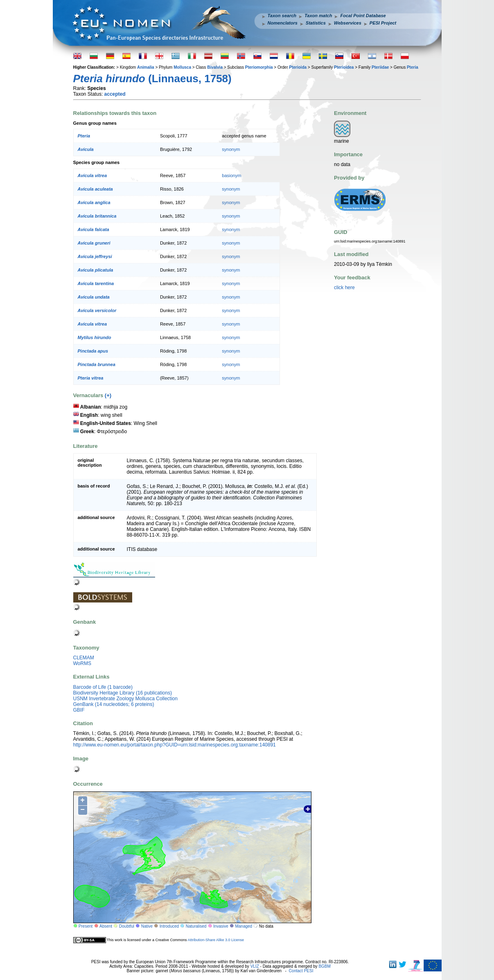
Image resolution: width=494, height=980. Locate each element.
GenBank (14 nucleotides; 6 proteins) (114, 704)
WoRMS (82, 663)
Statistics (316, 23)
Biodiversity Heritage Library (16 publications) (123, 693)
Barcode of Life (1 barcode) (103, 687)
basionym (231, 175)
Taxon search (282, 16)
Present (86, 926)
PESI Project (383, 23)
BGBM (324, 966)
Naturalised (196, 926)
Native (147, 926)
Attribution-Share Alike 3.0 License (216, 940)
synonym (231, 149)
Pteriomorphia (259, 67)
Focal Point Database (363, 16)
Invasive (221, 926)
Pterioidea (344, 67)
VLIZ (255, 966)
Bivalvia (215, 67)
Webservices (348, 23)
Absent (106, 926)
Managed (244, 926)
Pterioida (298, 67)
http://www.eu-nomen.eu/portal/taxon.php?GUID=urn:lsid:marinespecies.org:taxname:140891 (175, 745)
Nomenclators (283, 23)
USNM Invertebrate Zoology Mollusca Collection (125, 699)
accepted (115, 94)
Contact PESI (301, 971)
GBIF (79, 710)
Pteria (413, 67)
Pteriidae (380, 67)
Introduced (169, 926)
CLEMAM (84, 658)
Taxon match (318, 16)
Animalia (146, 67)
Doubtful (127, 926)
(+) (108, 395)
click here (344, 288)
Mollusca (182, 67)
